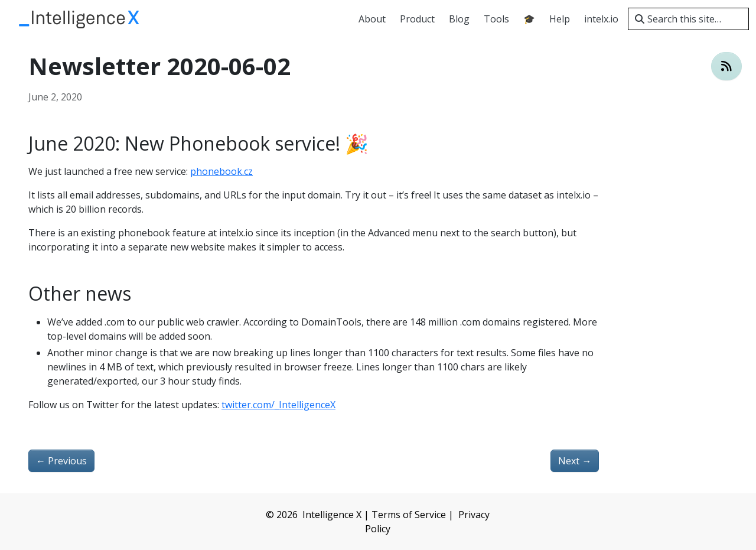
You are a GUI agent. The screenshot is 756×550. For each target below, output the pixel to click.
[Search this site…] (688, 19)
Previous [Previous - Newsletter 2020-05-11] (61, 461)
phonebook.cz (221, 171)
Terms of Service (409, 515)
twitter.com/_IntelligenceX (278, 405)
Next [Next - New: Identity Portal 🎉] (575, 461)
